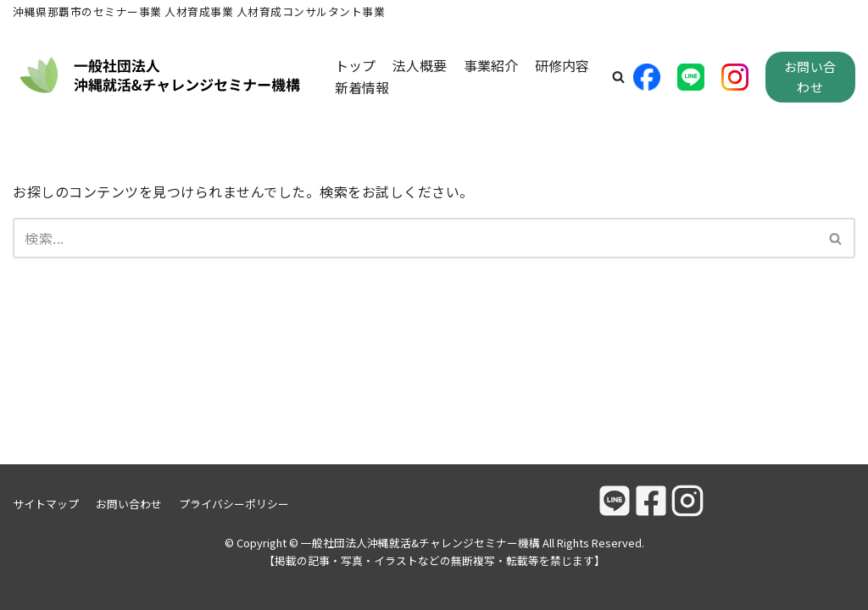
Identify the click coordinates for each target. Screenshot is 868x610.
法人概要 (420, 65)
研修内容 (562, 65)
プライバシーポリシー (234, 504)
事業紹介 (491, 65)
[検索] (415, 238)
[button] (618, 77)
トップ (355, 65)
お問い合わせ (810, 77)
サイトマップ (46, 504)
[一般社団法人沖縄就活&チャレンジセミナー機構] (161, 77)
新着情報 (362, 87)
